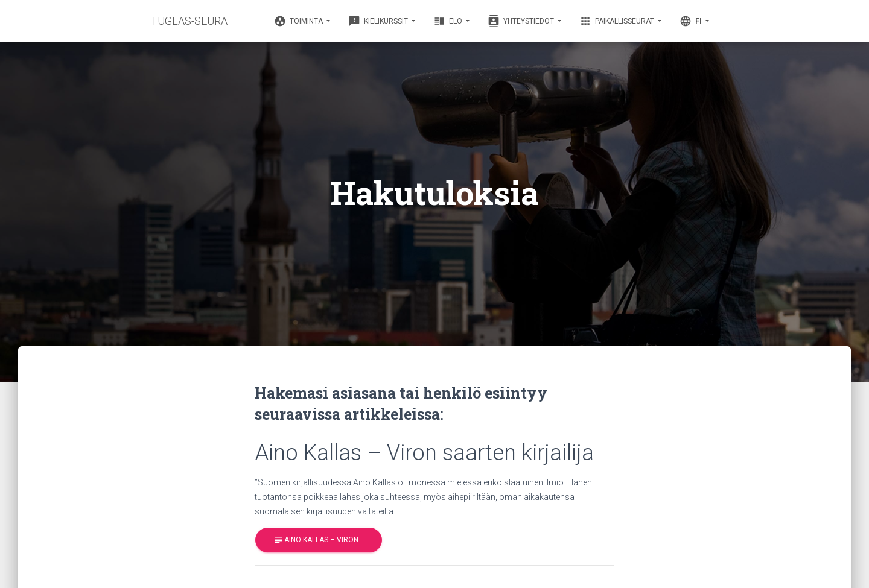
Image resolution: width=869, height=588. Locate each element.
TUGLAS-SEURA (189, 21)
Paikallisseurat (618, 21)
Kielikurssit (379, 21)
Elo (449, 21)
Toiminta (299, 21)
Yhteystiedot (522, 21)
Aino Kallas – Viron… (319, 540)
